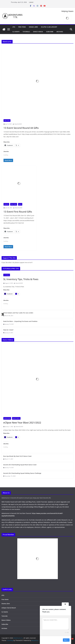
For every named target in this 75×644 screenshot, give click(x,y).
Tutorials (26, 32)
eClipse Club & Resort (49, 27)
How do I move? (8, 330)
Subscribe (50, 32)
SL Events (16, 32)
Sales (20, 204)
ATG (14, 27)
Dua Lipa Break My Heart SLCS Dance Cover (17, 456)
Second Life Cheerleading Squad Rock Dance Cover (20, 465)
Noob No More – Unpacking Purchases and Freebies (20, 321)
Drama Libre (33, 27)
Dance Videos (38, 32)
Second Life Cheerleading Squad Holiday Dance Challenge (22, 473)
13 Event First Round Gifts (18, 212)
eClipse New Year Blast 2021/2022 (22, 423)
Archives (60, 32)
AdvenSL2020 (18, 124)
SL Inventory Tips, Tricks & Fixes (21, 279)
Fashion (6, 204)
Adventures (7, 418)
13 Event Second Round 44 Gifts (21, 128)
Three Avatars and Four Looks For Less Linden (18, 313)
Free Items (22, 27)
